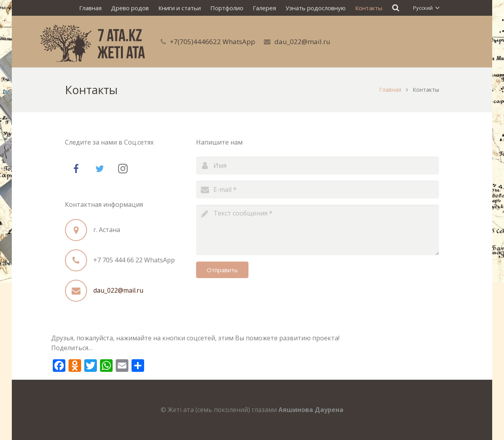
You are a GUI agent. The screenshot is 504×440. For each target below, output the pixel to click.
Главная (390, 90)
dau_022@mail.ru (302, 42)
